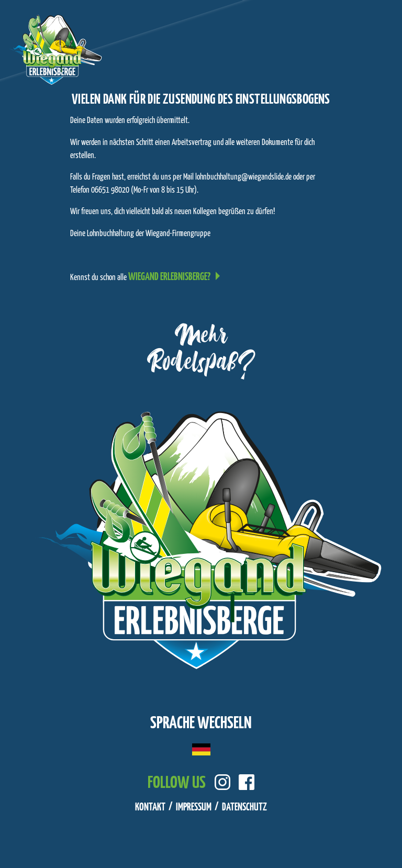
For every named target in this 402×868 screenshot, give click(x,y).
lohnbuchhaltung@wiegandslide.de (243, 177)
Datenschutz (244, 808)
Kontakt (150, 808)
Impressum (194, 808)
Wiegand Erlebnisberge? (169, 277)
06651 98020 (110, 190)
